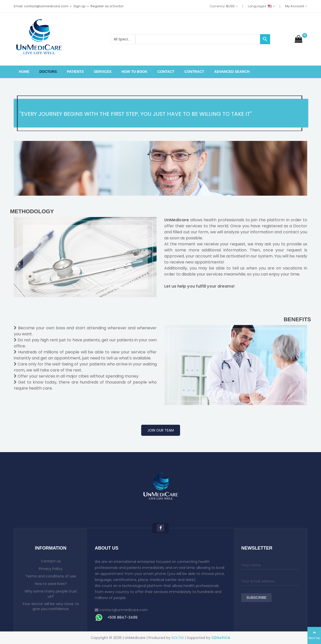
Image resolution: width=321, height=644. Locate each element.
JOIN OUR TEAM (161, 430)
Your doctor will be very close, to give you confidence (51, 606)
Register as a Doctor (107, 6)
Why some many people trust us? (51, 594)
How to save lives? (51, 584)
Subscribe (256, 598)
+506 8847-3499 (122, 617)
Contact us (51, 561)
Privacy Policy (51, 569)
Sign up (79, 6)
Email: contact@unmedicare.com (41, 6)
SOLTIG (178, 638)
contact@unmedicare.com (124, 610)
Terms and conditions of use (51, 576)
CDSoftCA (221, 638)
